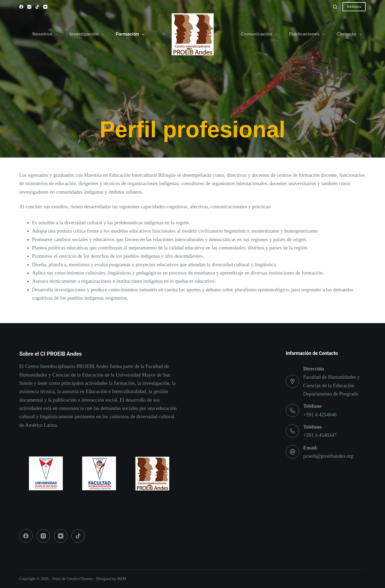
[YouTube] (45, 7)
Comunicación (260, 34)
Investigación (88, 34)
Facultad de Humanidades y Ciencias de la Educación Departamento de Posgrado (332, 385)
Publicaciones (308, 34)
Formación (131, 34)
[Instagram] (29, 7)
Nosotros (46, 34)
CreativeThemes (80, 579)
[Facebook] (21, 7)
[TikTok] (37, 7)
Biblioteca (354, 7)
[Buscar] (335, 7)
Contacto (350, 34)
